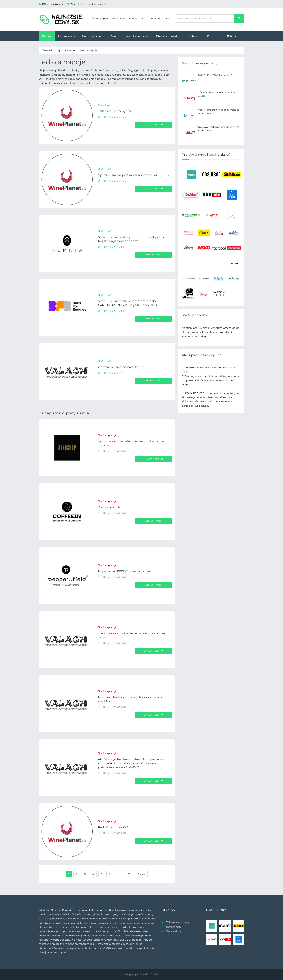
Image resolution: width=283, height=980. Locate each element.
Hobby (194, 36)
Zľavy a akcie (97, 4)
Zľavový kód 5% (109, 507)
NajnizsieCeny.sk (209, 328)
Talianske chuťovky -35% (116, 111)
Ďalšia (141, 874)
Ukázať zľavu (153, 125)
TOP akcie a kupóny (51, 4)
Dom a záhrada (93, 36)
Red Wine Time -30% (113, 827)
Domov (47, 36)
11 (121, 874)
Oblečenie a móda (169, 36)
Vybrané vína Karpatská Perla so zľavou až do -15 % (134, 175)
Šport (114, 36)
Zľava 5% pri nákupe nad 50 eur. (121, 367)
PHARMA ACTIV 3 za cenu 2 (215, 75)
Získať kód (153, 255)
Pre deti (214, 36)
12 (129, 874)
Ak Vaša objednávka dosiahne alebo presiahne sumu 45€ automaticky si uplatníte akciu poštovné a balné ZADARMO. (131, 763)
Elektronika (67, 36)
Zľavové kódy (76, 4)
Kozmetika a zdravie (137, 36)
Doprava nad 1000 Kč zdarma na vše (124, 571)
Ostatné (234, 36)
